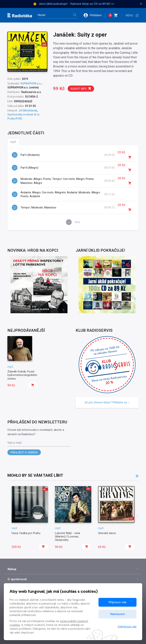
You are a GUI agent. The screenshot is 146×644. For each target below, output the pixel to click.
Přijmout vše (117, 602)
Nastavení (117, 614)
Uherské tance (107, 533)
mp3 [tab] (13, 142)
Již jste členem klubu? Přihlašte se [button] (107, 402)
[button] (94, 15)
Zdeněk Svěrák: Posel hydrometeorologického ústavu (22, 375)
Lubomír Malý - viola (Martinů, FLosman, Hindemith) (67, 537)
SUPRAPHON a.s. (31, 83)
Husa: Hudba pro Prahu (26, 533)
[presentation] (137, 517)
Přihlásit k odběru (24, 453)
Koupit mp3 (81, 89)
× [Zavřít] (141, 4)
